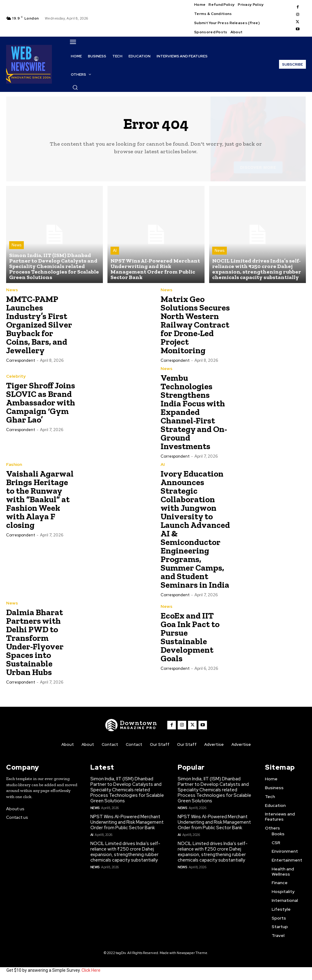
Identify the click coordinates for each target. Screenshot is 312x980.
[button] (75, 87)
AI (115, 250)
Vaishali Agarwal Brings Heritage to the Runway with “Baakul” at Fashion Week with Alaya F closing (40, 499)
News (16, 245)
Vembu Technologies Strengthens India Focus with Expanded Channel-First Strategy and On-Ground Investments (194, 412)
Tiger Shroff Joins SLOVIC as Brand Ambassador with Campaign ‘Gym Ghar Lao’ (41, 403)
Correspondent (21, 360)
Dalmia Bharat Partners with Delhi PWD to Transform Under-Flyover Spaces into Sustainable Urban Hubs (35, 642)
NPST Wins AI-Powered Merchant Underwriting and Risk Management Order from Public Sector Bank (127, 822)
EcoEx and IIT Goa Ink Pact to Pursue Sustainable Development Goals (190, 637)
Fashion (14, 464)
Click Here (91, 970)
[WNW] (131, 725)
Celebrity (16, 376)
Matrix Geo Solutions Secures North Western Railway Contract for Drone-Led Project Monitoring (195, 325)
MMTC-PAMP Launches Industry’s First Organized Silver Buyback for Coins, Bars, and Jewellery (39, 325)
